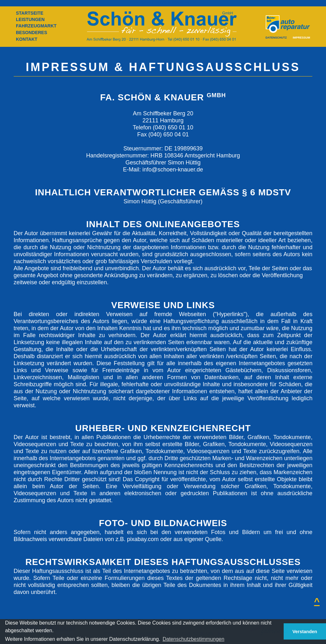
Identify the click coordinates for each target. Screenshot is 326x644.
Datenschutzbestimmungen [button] (194, 639)
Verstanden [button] (305, 632)
